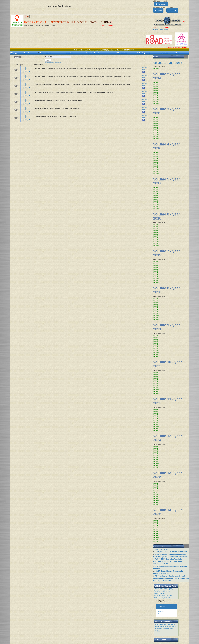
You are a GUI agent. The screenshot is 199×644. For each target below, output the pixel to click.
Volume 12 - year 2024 (168, 438)
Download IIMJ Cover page (53, 63)
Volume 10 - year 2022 (168, 364)
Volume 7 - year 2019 (167, 253)
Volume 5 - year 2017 (167, 181)
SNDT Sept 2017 (161, 549)
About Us (26, 53)
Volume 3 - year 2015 (167, 111)
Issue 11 (156, 102)
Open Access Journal (161, 29)
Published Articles (122, 53)
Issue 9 (155, 98)
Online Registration (144, 53)
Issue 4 (155, 88)
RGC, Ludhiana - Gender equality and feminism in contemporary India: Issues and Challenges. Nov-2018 (171, 578)
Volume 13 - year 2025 (168, 475)
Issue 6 (155, 92)
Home (14, 53)
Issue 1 (155, 82)
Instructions (70, 53)
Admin (177, 53)
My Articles (165, 53)
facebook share (144, 69)
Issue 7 (155, 94)
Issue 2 (155, 84)
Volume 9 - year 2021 (167, 327)
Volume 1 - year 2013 (168, 63)
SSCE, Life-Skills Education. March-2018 (171, 552)
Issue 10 (156, 100)
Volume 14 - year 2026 (168, 512)
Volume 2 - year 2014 (167, 76)
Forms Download (92, 53)
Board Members (46, 53)
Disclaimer (161, 612)
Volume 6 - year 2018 (167, 216)
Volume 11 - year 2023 (168, 401)
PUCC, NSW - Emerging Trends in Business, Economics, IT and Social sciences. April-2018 (168, 561)
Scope (160, 614)
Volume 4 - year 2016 (167, 146)
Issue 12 (156, 69)
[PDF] (27, 70)
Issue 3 (155, 86)
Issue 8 (155, 96)
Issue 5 (155, 90)
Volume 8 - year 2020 (167, 290)
